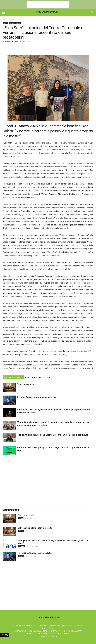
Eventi (12, 19)
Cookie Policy (63, 634)
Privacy (52, 634)
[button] (92, 13)
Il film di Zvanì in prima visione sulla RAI (37, 397)
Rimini (21, 531)
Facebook (50, 636)
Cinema (21, 556)
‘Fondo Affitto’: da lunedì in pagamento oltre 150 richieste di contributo (53, 435)
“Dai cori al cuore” (26, 384)
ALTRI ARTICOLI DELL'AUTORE (38, 378)
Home (5, 19)
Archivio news (42, 634)
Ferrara (12, 23)
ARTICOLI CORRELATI (13, 378)
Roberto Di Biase (11, 42)
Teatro (18, 23)
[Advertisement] (48, 5)
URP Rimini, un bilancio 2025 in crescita (35, 528)
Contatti (31, 634)
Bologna (22, 546)
